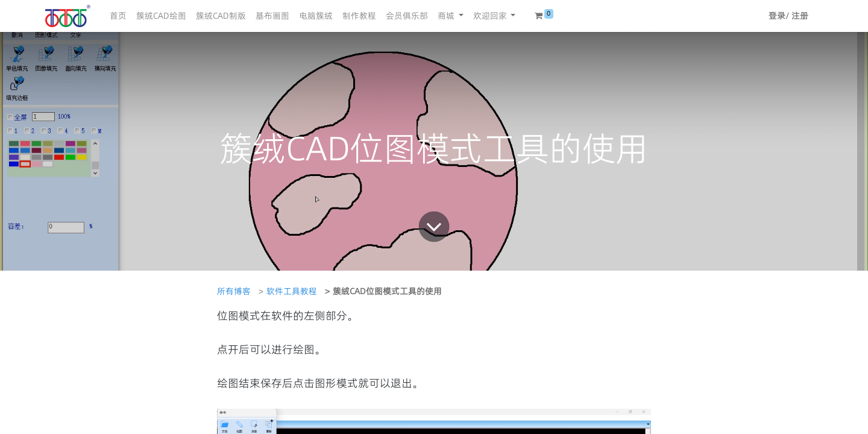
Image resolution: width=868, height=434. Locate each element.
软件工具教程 (292, 291)
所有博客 (234, 291)
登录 (777, 16)
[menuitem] (118, 16)
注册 (800, 16)
